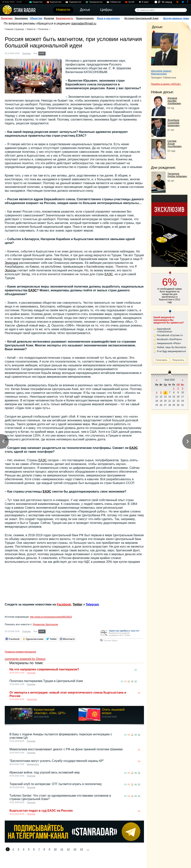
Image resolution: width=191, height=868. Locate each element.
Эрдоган (11, 270)
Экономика (21, 18)
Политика (7, 18)
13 (75, 849)
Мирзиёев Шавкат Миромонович (161, 72)
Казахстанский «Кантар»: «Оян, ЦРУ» (50, 711)
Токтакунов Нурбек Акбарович (177, 175)
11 (62, 849)
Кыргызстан (56, 2)
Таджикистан (75, 2)
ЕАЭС (42, 53)
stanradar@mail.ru (84, 23)
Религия (49, 18)
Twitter (77, 604)
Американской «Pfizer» (169, 343)
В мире (145, 2)
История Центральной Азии (141, 18)
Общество (36, 18)
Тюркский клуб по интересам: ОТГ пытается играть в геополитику (56, 784)
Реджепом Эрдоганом (45, 624)
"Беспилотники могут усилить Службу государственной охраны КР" (57, 761)
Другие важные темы (176, 18)
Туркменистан (96, 2)
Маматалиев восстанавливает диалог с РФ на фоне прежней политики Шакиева (66, 749)
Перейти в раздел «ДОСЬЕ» (166, 84)
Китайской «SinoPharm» (169, 339)
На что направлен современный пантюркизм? (44, 669)
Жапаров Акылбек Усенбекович (174, 101)
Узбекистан (115, 2)
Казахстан (38, 2)
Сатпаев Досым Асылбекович (174, 144)
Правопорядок (85, 18)
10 (55, 849)
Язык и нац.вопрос (108, 18)
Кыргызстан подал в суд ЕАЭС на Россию (41, 811)
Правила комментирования (20, 652)
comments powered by (25, 659)
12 (68, 849)
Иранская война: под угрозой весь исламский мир (45, 772)
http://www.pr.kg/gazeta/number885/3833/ (51, 617)
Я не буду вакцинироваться (171, 351)
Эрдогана (11, 263)
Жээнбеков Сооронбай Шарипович (174, 123)
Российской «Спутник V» (170, 335)
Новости (31, 29)
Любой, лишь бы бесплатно (171, 347)
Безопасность (65, 18)
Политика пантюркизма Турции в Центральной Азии (46, 681)
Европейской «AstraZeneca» (165, 330)
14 (81, 849)
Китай (131, 2)
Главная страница (14, 29)
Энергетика (32, 699)
